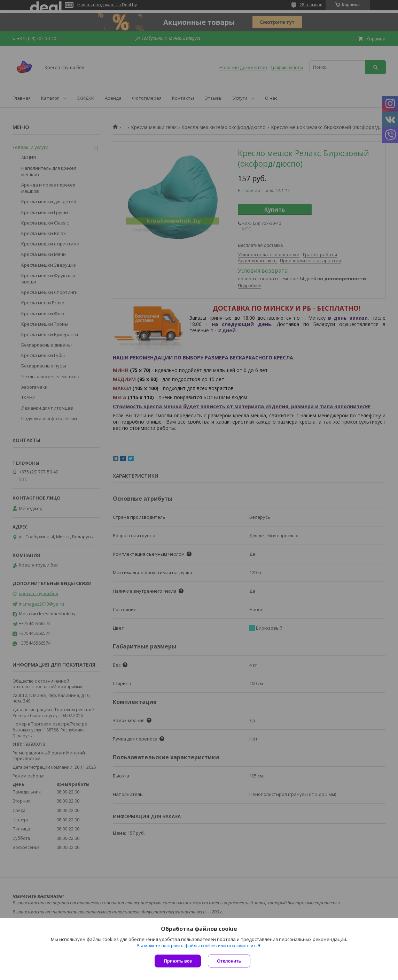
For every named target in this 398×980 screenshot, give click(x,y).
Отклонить (229, 961)
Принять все (178, 961)
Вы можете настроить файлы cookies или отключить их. (197, 946)
